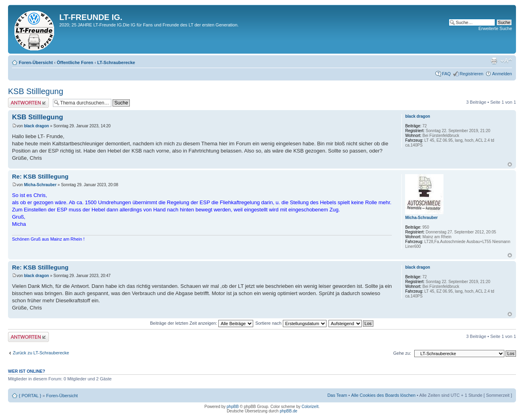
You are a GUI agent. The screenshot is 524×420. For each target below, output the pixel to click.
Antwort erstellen (28, 103)
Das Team (337, 395)
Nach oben (510, 164)
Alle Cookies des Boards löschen (383, 395)
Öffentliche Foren (75, 62)
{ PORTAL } (30, 396)
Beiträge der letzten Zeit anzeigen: (202, 323)
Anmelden (502, 74)
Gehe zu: (402, 353)
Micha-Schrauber (40, 185)
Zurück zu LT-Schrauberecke (41, 353)
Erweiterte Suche (495, 28)
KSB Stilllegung (36, 91)
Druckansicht (494, 61)
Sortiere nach (291, 323)
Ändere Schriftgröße (506, 61)
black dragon (36, 126)
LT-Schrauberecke (116, 62)
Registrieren (471, 74)
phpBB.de (288, 411)
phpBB (233, 407)
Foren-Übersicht (36, 62)
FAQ (446, 74)
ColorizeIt (310, 407)
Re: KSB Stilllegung (40, 176)
